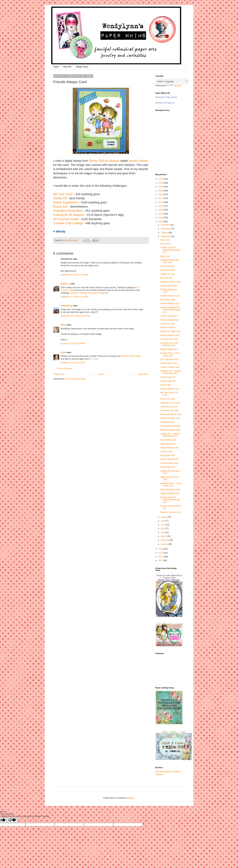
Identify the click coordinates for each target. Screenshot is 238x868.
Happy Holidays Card (170, 493)
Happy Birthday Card (169, 448)
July (163, 521)
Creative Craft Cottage (68, 223)
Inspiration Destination (68, 211)
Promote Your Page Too (165, 103)
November (166, 229)
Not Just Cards (63, 194)
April (163, 533)
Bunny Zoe (60, 207)
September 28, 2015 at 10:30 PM (75, 316)
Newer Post (59, 374)
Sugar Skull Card (168, 444)
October (165, 233)
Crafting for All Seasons (69, 215)
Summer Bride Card (169, 463)
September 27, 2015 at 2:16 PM (75, 297)
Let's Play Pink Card (169, 359)
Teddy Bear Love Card (170, 403)
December (166, 225)
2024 (161, 187)
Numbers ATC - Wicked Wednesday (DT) (171, 372)
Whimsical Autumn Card (171, 414)
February (165, 540)
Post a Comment (65, 368)
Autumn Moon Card (169, 363)
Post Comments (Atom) (76, 379)
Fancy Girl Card (167, 266)
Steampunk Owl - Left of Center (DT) (171, 484)
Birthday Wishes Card (170, 335)
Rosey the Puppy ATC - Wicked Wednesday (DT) (171, 310)
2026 (161, 179)
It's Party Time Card (169, 339)
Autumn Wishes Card (170, 304)
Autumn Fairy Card (169, 286)
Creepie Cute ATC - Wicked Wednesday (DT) (170, 250)
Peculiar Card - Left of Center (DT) (170, 354)
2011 (161, 560)
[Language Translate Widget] (172, 81)
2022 (161, 194)
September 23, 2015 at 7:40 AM (75, 275)
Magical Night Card (169, 349)
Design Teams (82, 67)
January (165, 544)
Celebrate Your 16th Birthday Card (169, 344)
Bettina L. (65, 284)
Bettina (73, 293)
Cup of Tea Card (168, 324)
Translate (174, 86)
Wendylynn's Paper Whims (166, 97)
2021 (161, 198)
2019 (161, 206)
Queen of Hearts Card (170, 418)
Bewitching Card (168, 467)
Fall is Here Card (168, 300)
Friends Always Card (169, 320)
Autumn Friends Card (170, 367)
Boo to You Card (168, 399)
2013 (161, 553)
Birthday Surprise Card (170, 430)
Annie (63, 352)
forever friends (138, 161)
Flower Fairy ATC (168, 377)
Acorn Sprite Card (168, 440)
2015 (161, 222)
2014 (161, 549)
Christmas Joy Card (169, 407)
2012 (161, 557)
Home (56, 67)
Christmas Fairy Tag (169, 410)
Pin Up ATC (165, 244)
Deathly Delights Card (170, 296)
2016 (161, 218)
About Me (67, 67)
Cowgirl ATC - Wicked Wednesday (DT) (170, 435)
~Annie (95, 359)
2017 (161, 214)
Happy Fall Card (168, 274)
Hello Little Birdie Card (170, 490)
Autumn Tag (166, 385)
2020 (161, 202)
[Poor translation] (12, 820)
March (164, 536)
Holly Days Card (168, 455)
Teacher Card (166, 452)
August (164, 517)
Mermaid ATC (166, 278)
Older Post (143, 374)
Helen (63, 325)
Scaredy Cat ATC (168, 270)
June (163, 525)
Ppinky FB (60, 198)
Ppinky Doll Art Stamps (104, 161)
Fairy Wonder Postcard (170, 426)
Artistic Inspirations (66, 202)
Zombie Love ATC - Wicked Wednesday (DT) (170, 500)
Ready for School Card (170, 282)
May (163, 529)
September (166, 236)
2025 (161, 183)
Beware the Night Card (170, 331)
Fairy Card (165, 240)
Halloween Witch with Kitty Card (170, 261)
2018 (161, 210)
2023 (161, 191)
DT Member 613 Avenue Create (91, 293)
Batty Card (165, 256)
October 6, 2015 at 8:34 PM (73, 363)
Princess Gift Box (168, 328)
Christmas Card (167, 422)
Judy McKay (66, 306)
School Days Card (168, 381)
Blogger (131, 798)
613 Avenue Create (66, 219)
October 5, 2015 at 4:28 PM (73, 344)
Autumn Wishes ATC (169, 459)
